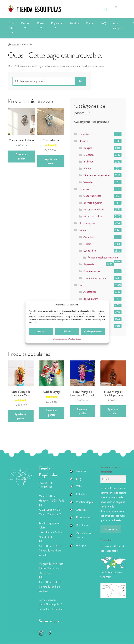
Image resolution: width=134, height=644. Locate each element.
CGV (79, 486)
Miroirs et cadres (93, 216)
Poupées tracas (92, 271)
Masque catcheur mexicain (103, 258)
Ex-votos (11, 26)
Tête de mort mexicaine (96, 175)
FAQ (103, 23)
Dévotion (89, 155)
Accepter (41, 331)
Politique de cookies (59, 339)
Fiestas (87, 244)
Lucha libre (90, 251)
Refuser (67, 331)
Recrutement (83, 517)
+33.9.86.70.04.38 (50, 546)
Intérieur (88, 162)
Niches (87, 168)
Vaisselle (88, 182)
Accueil (16, 45)
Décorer (26, 23)
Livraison (81, 471)
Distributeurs (83, 525)
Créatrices (82, 510)
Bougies (88, 148)
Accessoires (90, 292)
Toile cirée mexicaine (95, 278)
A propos (81, 545)
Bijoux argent (91, 299)
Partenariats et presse (84, 535)
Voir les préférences (93, 331)
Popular (83, 230)
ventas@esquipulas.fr (51, 604)
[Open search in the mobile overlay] (106, 8)
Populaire (56, 23)
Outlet (90, 23)
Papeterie (89, 264)
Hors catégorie (87, 223)
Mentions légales (75, 339)
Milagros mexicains (94, 209)
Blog (78, 479)
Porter (41, 23)
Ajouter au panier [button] (21, 156)
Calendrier (82, 494)
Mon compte (117, 26)
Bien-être (74, 23)
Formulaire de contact (51, 609)
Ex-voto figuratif (93, 203)
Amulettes (89, 237)
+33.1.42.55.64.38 (50, 510)
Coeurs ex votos (92, 196)
